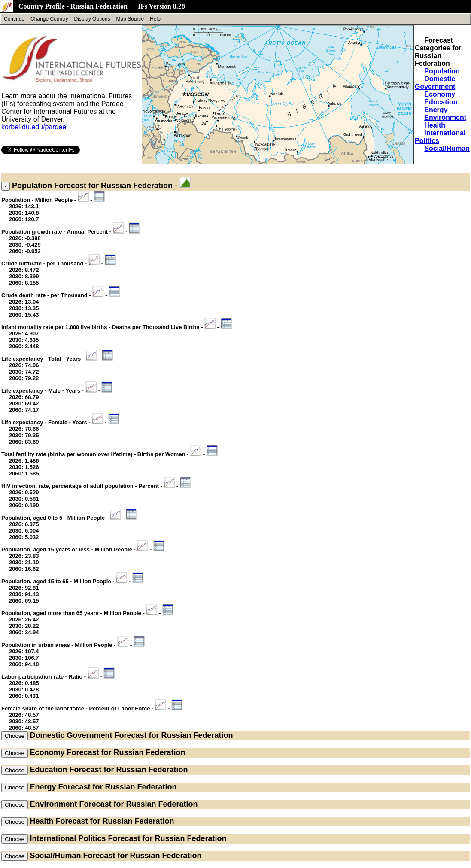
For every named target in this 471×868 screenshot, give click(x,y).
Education (441, 102)
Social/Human (447, 148)
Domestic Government (435, 83)
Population (442, 71)
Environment (445, 117)
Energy (436, 110)
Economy (440, 94)
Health (435, 125)
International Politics (68, 838)
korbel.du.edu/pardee (34, 127)
